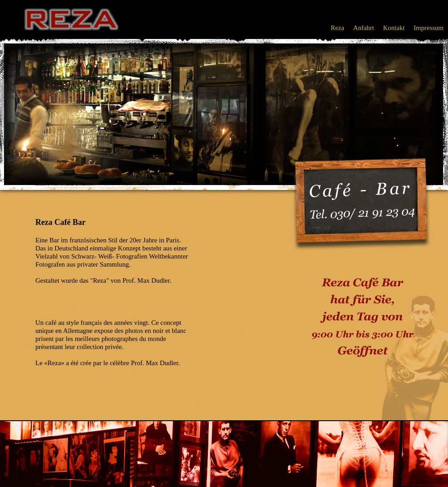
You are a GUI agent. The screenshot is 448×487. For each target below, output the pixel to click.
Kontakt (394, 28)
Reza (337, 28)
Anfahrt (364, 28)
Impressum (429, 28)
